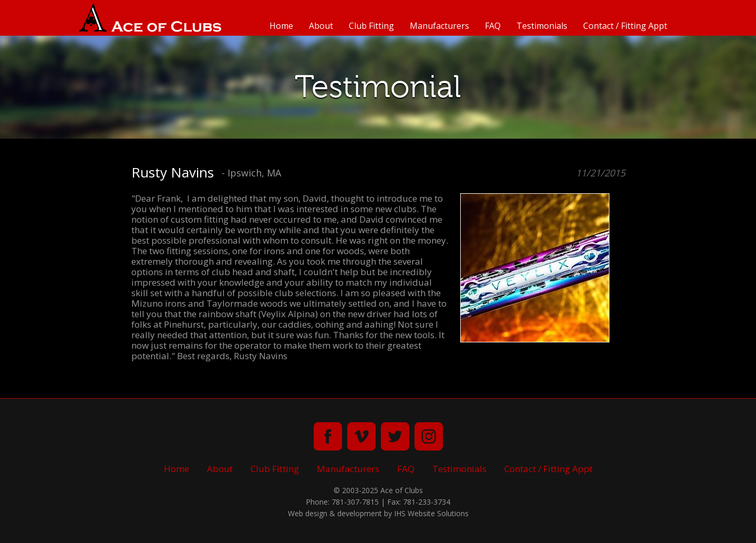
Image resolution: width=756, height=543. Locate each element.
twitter (395, 436)
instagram (429, 436)
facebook (328, 436)
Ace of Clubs (150, 18)
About (321, 26)
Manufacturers (439, 26)
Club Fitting (371, 26)
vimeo (361, 436)
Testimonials (542, 26)
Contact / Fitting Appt (625, 26)
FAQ (493, 26)
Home (281, 26)
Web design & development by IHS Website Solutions (378, 513)
